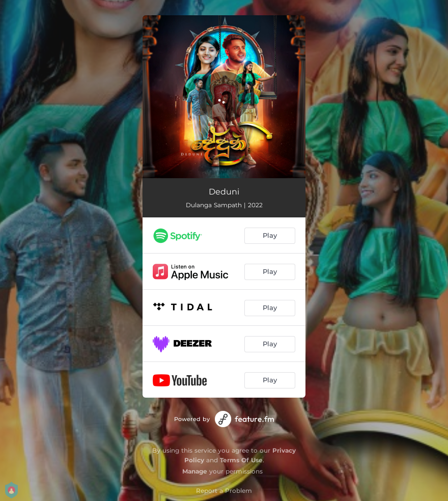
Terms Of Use (241, 460)
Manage (195, 471)
